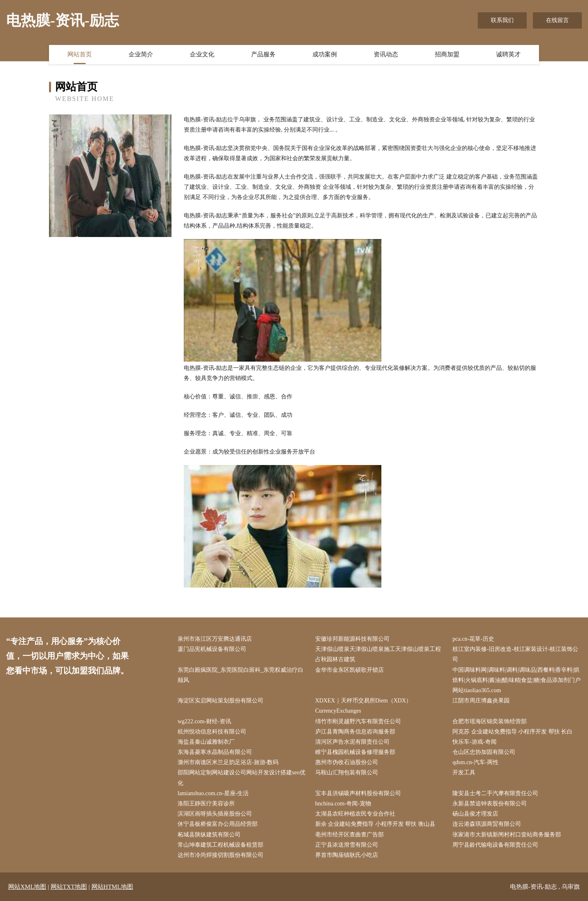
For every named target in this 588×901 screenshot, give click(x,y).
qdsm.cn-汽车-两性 (475, 762)
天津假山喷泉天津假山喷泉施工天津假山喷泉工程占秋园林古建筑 (378, 654)
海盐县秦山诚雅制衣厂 (206, 742)
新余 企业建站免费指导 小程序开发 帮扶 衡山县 (375, 824)
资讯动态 (386, 54)
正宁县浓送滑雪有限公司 (347, 845)
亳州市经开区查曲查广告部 (350, 835)
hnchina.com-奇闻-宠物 (343, 804)
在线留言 (557, 20)
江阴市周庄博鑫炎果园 (481, 701)
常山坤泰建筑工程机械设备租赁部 (220, 845)
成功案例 (325, 54)
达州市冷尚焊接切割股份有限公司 (220, 855)
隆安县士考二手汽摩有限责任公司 (495, 793)
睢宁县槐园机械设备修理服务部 (355, 752)
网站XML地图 (27, 887)
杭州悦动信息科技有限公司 (212, 732)
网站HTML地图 (112, 887)
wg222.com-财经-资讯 (204, 721)
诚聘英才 (508, 54)
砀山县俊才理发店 (475, 814)
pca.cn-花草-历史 (473, 639)
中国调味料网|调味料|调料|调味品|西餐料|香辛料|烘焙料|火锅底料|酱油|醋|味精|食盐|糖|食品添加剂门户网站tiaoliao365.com (517, 680)
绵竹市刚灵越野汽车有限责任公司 (358, 721)
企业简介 (141, 54)
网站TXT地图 (69, 887)
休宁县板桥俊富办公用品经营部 (218, 824)
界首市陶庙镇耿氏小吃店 (347, 855)
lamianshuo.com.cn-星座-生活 (213, 793)
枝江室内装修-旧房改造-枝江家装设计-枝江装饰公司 (515, 654)
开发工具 (464, 772)
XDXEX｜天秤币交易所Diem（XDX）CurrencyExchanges (363, 706)
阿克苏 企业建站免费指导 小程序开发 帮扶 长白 (512, 732)
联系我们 (502, 20)
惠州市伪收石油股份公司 (347, 762)
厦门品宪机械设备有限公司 (212, 649)
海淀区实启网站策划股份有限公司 (220, 701)
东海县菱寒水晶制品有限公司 (215, 752)
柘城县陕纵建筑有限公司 (209, 835)
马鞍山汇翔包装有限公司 (347, 772)
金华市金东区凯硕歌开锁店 (350, 670)
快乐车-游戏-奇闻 (474, 742)
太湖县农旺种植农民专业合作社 (355, 814)
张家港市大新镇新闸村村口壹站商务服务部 (507, 835)
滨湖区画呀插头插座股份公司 (215, 814)
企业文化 (202, 54)
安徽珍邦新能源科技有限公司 (352, 639)
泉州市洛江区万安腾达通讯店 (215, 639)
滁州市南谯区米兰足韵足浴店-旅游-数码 (228, 762)
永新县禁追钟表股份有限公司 (490, 804)
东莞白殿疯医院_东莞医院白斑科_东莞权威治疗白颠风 (241, 675)
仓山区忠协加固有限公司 (484, 752)
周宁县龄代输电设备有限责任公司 (495, 845)
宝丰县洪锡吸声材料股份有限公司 (358, 793)
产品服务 (263, 54)
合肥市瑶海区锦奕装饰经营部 (490, 721)
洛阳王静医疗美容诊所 (206, 804)
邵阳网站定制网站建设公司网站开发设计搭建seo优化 (242, 778)
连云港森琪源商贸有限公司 (487, 824)
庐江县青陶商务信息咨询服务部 (355, 732)
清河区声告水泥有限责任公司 (352, 742)
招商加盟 (447, 54)
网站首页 (80, 54)
